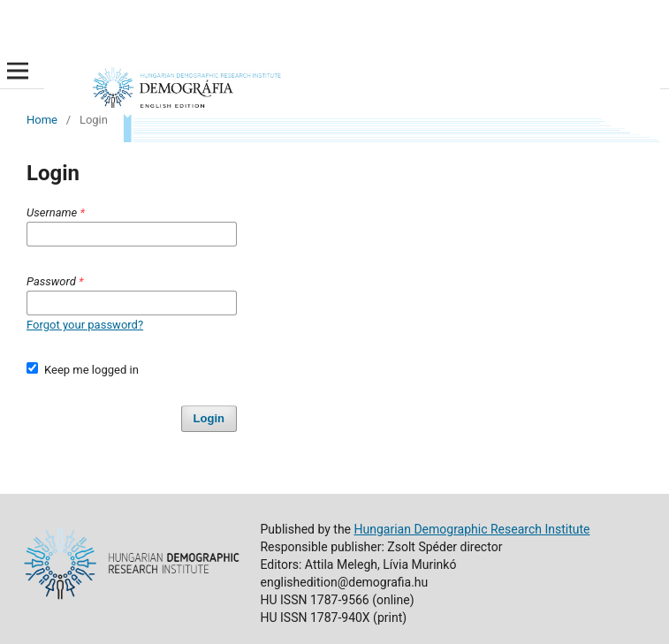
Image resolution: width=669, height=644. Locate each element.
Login (209, 418)
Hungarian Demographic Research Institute (472, 529)
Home (42, 120)
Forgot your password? (85, 325)
